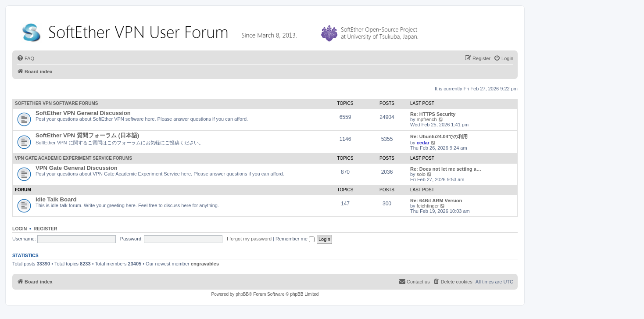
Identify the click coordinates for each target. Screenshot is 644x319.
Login (20, 229)
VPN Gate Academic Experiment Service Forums (73, 158)
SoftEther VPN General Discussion (83, 113)
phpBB (242, 294)
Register (46, 229)
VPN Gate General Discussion (77, 168)
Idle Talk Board (56, 199)
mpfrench (427, 119)
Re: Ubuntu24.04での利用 (439, 136)
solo (421, 174)
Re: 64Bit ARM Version (436, 201)
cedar (423, 143)
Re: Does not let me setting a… (446, 169)
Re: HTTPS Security (433, 114)
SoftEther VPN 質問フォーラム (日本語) (87, 135)
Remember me (295, 239)
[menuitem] (25, 58)
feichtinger (428, 206)
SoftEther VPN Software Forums (56, 103)
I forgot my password (249, 239)
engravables (205, 264)
